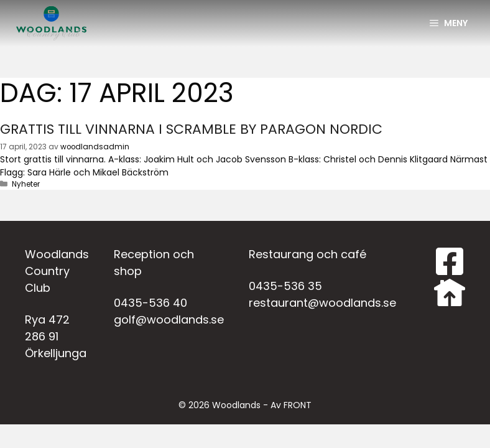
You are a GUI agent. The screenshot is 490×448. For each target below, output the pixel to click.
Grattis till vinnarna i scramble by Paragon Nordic (191, 129)
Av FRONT (291, 405)
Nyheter (26, 184)
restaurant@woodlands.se (322, 303)
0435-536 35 (285, 286)
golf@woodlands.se (169, 320)
